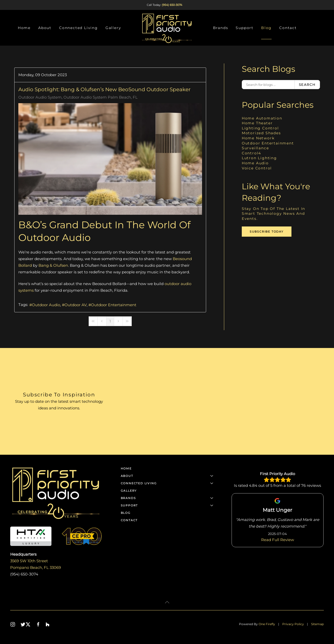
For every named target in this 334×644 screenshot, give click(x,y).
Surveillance (255, 148)
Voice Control (257, 168)
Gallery (113, 28)
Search (307, 85)
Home (24, 28)
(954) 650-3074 (172, 5)
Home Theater (257, 123)
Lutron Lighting (259, 158)
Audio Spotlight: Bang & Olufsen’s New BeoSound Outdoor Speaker (104, 89)
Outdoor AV (76, 305)
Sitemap (317, 624)
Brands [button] (221, 28)
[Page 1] (110, 321)
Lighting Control (260, 128)
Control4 (251, 153)
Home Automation (262, 118)
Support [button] (245, 28)
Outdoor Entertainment (114, 305)
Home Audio (255, 163)
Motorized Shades (261, 133)
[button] (167, 602)
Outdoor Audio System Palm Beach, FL (101, 97)
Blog (266, 28)
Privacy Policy (293, 624)
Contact (288, 28)
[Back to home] (167, 28)
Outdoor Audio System (40, 97)
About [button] (45, 28)
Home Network (258, 138)
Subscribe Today (267, 232)
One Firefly (267, 624)
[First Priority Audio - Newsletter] (221, 401)
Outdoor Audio (46, 305)
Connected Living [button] (78, 28)
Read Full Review (278, 539)
